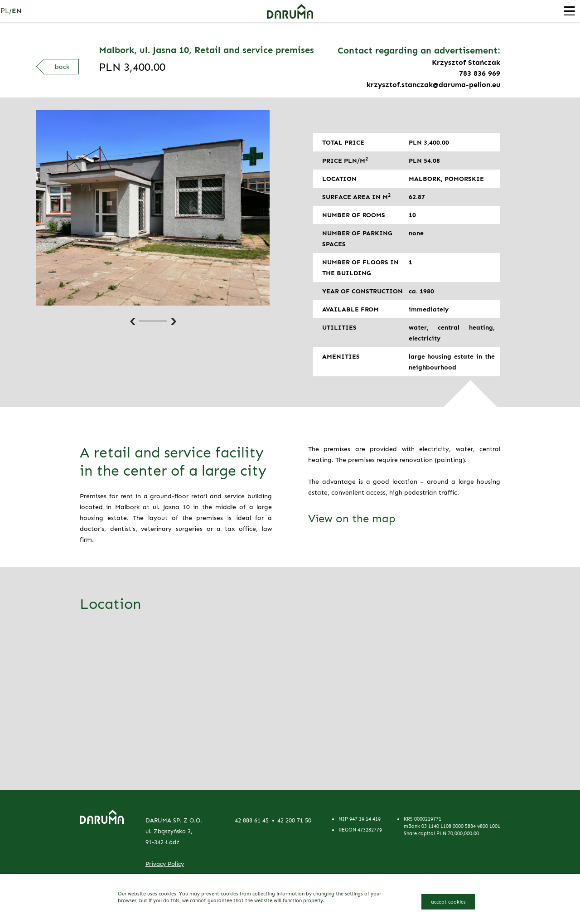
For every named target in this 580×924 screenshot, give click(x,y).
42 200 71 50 (294, 820)
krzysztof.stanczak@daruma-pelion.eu (433, 84)
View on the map (352, 519)
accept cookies (448, 901)
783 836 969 (480, 73)
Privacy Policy (165, 864)
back (62, 67)
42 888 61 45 (252, 820)
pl (5, 11)
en (16, 11)
